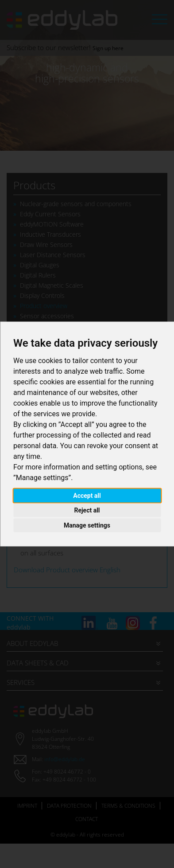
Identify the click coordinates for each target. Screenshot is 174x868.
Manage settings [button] (87, 525)
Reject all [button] (87, 510)
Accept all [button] (87, 495)
